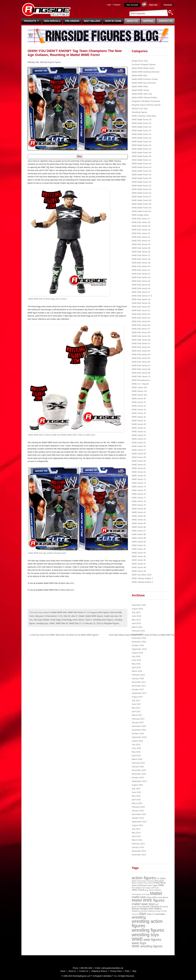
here (72, 583)
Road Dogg (56, 620)
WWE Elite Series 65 (141, 358)
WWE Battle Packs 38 (141, 153)
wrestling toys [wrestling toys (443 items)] (145, 935)
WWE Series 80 (139, 509)
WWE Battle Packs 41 (141, 160)
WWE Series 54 (139, 439)
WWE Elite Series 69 (141, 373)
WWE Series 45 (139, 417)
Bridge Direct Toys (140, 61)
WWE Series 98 (139, 567)
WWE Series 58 (139, 454)
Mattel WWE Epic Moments (144, 83)
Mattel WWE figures (94, 616)
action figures (103, 612)
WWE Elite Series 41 (141, 270)
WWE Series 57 (139, 450)
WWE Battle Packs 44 (141, 167)
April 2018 (136, 667)
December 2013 (139, 851)
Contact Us (166, 21)
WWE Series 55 (139, 443)
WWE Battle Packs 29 (141, 123)
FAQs (127, 971)
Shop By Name (113, 21)
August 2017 (137, 697)
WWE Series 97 (139, 564)
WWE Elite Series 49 (141, 303)
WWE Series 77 (139, 498)
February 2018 (138, 675)
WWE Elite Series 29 (141, 226)
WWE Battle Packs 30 (141, 127)
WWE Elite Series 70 (141, 377)
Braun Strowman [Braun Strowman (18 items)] (148, 881)
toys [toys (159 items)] (143, 914)
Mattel (82, 616)
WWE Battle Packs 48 (141, 171)
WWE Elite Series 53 (141, 318)
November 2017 (139, 686)
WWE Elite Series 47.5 (142, 296)
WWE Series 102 (139, 395)
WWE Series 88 (139, 534)
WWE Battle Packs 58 (141, 200)
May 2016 (136, 752)
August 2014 (137, 825)
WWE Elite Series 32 (141, 237)
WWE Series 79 (139, 505)
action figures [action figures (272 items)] (144, 878)
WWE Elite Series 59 (141, 336)
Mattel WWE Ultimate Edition (144, 98)
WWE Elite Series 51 (141, 310)
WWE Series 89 (139, 538)
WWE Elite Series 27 (77, 612)
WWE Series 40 (139, 399)
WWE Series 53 (139, 435)
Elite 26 (67, 616)
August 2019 (137, 609)
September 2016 (139, 737)
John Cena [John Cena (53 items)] (138, 890)
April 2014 (136, 836)
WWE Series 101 (139, 391)
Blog (134, 971)
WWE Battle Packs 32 (141, 134)
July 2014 (136, 829)
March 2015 (137, 803)
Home (63, 971)
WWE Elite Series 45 (141, 285)
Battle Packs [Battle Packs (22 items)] (137, 881)
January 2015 (138, 811)
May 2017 (136, 708)
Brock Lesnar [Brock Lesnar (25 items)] (137, 883)
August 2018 (137, 653)
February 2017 (138, 719)
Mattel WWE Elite (59, 612)
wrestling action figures (103, 620)
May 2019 (136, 620)
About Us (132, 21)
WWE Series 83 (139, 520)
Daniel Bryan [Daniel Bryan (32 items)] (160, 883)
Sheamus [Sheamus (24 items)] (136, 911)
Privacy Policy (116, 971)
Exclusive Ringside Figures (144, 64)
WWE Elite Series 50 (141, 307)
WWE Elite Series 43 (141, 277)
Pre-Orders (72, 21)
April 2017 (136, 711)
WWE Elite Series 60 (141, 340)
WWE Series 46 (139, 421)
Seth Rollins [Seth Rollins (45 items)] (155, 909)
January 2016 (138, 767)
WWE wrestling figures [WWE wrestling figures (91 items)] (147, 946)
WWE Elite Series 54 (141, 321)
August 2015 (137, 785)
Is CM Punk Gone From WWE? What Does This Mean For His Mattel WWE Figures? (63, 635)
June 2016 (136, 748)
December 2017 (139, 682)
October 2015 (138, 778)
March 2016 (137, 759)
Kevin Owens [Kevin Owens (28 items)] (155, 890)
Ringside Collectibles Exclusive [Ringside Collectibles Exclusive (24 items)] (155, 907)
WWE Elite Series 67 (141, 365)
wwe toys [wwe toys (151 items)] (139, 943)
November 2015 (139, 774)
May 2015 (136, 796)
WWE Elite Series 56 (141, 325)
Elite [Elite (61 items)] (161, 885)
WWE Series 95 (139, 560)
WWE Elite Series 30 (141, 230)
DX (61, 616)
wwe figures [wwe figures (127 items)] (152, 940)
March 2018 (137, 671)
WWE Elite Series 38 (141, 259)
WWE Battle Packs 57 (141, 197)
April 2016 (136, 756)
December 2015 (139, 770)
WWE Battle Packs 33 (141, 138)
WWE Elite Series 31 (141, 233)
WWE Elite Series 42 (141, 274)
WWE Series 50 (139, 424)
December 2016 (139, 726)
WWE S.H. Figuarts (140, 384)
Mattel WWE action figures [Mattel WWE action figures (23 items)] (157, 897)
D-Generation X (52, 616)
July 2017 (136, 700)
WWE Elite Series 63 (141, 351)
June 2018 (136, 660)
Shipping (148, 21)
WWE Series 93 (139, 553)
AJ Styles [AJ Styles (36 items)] (161, 878)
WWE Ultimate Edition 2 (142, 582)
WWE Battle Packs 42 (141, 164)
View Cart (153, 5)
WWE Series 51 (139, 428)
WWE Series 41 (139, 402)
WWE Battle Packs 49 (141, 175)
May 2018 (136, 664)
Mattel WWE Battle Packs (143, 68)
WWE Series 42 (139, 406)
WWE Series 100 (139, 388)
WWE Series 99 (139, 571)
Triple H (88, 620)
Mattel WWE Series (140, 90)
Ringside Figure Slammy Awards (146, 105)
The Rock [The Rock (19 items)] (135, 914)
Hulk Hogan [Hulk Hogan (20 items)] (146, 888)
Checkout (168, 5)
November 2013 (139, 855)
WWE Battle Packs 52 (141, 182)
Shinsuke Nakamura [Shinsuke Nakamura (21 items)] (148, 911)
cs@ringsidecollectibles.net (112, 968)
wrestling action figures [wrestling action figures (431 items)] (147, 923)
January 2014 (138, 847)
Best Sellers (92, 21)
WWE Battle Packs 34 (141, 142)
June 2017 (136, 704)
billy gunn (39, 616)
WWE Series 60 (139, 461)
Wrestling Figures (139, 112)
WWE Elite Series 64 (141, 354)
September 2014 (139, 822)
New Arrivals (52, 21)
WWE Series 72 (139, 479)
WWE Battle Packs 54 (141, 189)
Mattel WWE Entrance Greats (145, 79)
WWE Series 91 (139, 545)
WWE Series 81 (139, 512)
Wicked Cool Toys (140, 109)
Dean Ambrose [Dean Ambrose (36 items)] (139, 885)
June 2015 (136, 792)
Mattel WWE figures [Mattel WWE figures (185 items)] (148, 900)
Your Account (132, 5)
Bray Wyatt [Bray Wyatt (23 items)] (159, 881)
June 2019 (136, 616)
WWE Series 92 (139, 549)
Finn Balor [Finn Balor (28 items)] (136, 888)
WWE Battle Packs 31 (141, 131)
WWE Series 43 (139, 410)
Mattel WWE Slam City (142, 94)
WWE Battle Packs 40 (141, 156)
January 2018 (138, 678)
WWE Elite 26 (62, 623)
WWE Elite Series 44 (141, 281)
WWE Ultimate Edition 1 (142, 578)
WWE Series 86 (139, 527)
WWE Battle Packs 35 (141, 145)
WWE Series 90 (139, 542)
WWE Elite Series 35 (141, 248)
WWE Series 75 (139, 490)
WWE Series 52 (139, 432)
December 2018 (139, 638)
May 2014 (136, 833)
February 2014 (138, 844)
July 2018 (136, 656)
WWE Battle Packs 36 (141, 149)
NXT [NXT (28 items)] (157, 904)
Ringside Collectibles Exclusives (146, 101)
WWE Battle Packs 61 (141, 211)
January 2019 (138, 634)
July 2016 (136, 745)
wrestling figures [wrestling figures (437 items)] (148, 930)
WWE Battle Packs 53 (141, 186)
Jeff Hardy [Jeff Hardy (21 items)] (155, 888)
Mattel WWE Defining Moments (146, 72)
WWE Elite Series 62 (141, 347)
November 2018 (139, 642)
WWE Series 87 (139, 531)
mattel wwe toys (111, 616)
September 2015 (139, 781)
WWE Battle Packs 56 (141, 193)
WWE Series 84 (139, 523)
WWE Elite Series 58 (141, 332)
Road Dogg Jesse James (73, 620)
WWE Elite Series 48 (141, 299)
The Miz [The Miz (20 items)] (164, 911)
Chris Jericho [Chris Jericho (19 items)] (148, 883)
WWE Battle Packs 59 (141, 204)
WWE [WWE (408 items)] (137, 939)
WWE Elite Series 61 (141, 343)
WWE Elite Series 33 (141, 241)
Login (109, 5)
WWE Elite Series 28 (141, 222)
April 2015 (136, 800)
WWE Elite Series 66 (141, 362)
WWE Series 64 (139, 476)
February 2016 (138, 763)
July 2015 (136, 789)
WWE (52, 623)
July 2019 (136, 612)
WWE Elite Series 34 (141, 244)
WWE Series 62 (139, 468)
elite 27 (75, 616)
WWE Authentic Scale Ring (144, 116)
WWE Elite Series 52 (141, 314)
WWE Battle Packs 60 (141, 208)
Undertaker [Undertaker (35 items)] (160, 914)
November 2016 (139, 730)
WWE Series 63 (139, 472)
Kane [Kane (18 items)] (147, 890)
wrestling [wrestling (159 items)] (139, 917)
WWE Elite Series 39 (141, 263)
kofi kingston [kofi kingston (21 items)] (137, 894)
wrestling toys (42, 623)
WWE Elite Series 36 (141, 252)
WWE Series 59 (139, 457)
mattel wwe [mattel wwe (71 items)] (139, 897)
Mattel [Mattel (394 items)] (156, 893)
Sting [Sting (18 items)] (158, 911)
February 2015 (138, 807)
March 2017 (137, 715)
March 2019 (137, 627)
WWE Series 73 (139, 483)
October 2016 (138, 734)
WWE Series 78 (139, 501)
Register (117, 5)
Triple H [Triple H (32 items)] (150, 914)
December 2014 (139, 814)
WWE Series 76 (139, 494)
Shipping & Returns (99, 971)
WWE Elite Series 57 (141, 329)
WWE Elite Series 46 (141, 288)
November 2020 (139, 605)
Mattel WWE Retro (140, 86)
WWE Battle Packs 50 (141, 178)
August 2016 (137, 741)
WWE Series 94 (139, 556)
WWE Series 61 (139, 465)
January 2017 (138, 722)
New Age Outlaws (42, 620)
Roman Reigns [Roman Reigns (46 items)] (140, 909)
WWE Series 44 (139, 413)
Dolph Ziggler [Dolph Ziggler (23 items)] (152, 885)
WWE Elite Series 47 (141, 292)
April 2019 (136, 623)
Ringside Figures (54, 62)
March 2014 (137, 840)
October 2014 (138, 818)
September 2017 (139, 693)
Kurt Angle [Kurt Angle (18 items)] (146, 894)
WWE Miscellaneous (141, 380)
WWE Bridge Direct (140, 215)
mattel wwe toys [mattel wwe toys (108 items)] (143, 904)
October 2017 (138, 689)
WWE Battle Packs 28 (141, 120)
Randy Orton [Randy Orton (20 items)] (137, 907)
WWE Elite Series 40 (141, 266)
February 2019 (138, 631)
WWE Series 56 (139, 446)
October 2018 (138, 645)
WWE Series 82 (139, 516)
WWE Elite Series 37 (141, 255)
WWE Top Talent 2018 (141, 575)
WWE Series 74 (139, 487)
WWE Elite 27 (75, 623)
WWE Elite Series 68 (141, 369)
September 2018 (139, 649)
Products (31, 21)
